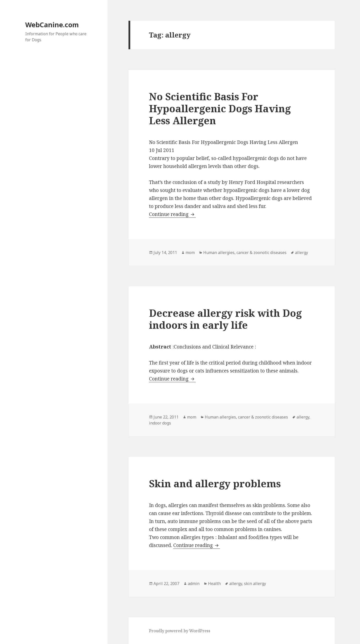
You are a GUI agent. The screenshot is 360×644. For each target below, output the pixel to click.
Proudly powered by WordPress (180, 631)
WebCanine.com (52, 25)
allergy (301, 252)
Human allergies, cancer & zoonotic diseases (245, 252)
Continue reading (172, 214)
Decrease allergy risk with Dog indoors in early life (225, 319)
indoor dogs (160, 423)
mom (190, 252)
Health (214, 583)
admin (194, 583)
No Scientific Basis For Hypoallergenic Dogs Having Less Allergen (220, 108)
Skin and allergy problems (215, 483)
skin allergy (255, 583)
